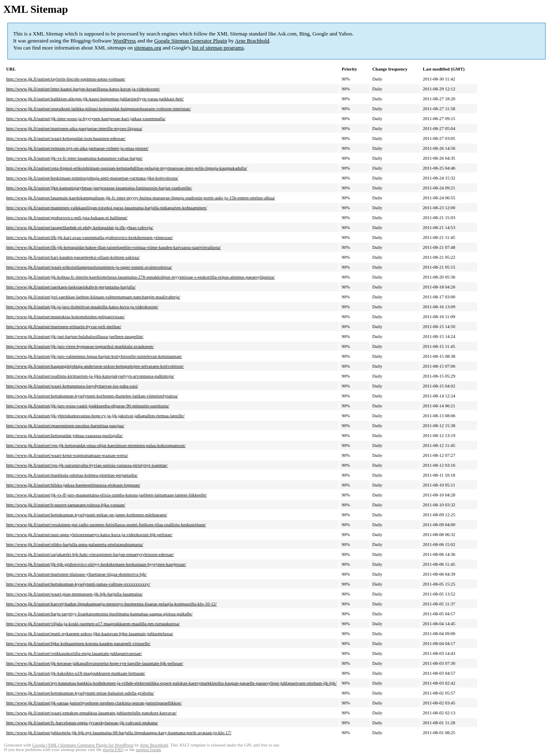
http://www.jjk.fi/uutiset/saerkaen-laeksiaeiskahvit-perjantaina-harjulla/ (71, 287)
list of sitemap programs (218, 48)
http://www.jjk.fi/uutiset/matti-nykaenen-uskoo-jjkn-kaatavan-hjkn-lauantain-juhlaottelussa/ (90, 633)
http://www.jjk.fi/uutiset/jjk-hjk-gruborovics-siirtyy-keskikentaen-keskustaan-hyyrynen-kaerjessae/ (96, 564)
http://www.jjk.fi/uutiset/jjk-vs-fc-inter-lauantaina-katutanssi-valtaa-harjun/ (74, 158)
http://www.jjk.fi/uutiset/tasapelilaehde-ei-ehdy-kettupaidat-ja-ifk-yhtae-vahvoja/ (80, 227)
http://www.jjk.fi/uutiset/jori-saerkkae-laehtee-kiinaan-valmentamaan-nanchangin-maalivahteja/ (93, 297)
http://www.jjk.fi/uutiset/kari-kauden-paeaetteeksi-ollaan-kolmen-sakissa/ (73, 257)
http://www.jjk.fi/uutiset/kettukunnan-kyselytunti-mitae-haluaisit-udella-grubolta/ (80, 693)
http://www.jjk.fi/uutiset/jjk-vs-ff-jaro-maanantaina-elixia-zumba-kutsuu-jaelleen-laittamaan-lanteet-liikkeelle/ (107, 495)
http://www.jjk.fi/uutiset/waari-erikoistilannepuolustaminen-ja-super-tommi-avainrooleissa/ (89, 267)
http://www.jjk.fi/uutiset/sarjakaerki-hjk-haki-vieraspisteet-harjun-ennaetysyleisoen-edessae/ (90, 554)
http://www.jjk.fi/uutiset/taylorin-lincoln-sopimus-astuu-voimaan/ (66, 79)
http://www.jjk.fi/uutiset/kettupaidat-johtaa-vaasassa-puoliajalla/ (65, 435)
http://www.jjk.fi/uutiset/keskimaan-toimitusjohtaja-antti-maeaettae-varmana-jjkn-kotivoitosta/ (92, 178)
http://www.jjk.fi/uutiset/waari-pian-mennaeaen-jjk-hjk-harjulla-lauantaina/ (74, 594)
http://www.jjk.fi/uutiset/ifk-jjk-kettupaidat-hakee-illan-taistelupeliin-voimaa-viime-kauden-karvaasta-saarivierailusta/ (113, 247)
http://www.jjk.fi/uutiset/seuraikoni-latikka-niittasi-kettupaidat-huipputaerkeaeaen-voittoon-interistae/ (99, 109)
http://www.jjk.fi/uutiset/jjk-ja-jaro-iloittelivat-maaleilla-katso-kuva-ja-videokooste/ (82, 307)
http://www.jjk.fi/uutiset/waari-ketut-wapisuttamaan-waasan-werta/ (67, 455)
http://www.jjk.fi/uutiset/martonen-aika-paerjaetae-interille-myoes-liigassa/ (74, 128)
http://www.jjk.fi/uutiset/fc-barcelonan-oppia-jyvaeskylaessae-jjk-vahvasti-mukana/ (82, 723)
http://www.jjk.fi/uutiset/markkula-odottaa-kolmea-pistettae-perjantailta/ (72, 475)
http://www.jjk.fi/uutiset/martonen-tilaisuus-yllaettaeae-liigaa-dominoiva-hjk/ (76, 574)
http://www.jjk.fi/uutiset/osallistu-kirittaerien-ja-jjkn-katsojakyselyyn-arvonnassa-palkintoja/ (90, 376)
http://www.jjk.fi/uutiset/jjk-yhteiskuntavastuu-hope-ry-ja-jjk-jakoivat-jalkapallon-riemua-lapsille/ (95, 416)
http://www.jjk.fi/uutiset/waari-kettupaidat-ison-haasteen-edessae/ (66, 138)
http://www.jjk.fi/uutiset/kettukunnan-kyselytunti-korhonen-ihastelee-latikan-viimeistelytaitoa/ (92, 396)
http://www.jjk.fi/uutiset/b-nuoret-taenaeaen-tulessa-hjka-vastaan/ (66, 505)
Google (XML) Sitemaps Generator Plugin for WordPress (83, 745)
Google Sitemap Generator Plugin (191, 41)
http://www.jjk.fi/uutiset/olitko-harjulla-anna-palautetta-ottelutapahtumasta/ (75, 544)
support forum (148, 750)
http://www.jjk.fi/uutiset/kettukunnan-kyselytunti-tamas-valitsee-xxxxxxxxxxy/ (78, 584)
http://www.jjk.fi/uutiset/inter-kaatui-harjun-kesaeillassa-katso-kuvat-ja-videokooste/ (83, 89)
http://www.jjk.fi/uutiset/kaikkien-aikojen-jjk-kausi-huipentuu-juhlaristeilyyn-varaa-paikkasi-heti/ (95, 99)
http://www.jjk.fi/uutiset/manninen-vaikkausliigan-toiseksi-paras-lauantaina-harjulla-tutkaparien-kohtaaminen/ (107, 208)
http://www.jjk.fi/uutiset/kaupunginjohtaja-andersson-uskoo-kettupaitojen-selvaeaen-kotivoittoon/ (95, 366)
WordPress (125, 41)
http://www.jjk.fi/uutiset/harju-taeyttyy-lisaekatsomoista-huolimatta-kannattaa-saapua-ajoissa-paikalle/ (99, 614)
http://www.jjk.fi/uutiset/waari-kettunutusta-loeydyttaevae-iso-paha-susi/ (72, 386)
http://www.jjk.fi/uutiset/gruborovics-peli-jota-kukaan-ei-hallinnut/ (67, 217)
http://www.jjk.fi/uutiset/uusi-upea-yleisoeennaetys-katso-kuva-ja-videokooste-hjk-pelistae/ (89, 534)
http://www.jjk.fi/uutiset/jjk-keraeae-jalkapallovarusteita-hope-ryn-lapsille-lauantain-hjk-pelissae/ (95, 663)
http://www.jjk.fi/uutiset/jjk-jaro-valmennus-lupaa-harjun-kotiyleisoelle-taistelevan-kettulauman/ (94, 356)
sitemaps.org (148, 48)
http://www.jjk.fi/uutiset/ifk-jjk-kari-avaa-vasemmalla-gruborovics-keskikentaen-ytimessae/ (89, 237)
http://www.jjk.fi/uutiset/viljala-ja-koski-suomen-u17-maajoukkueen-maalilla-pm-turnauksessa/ (93, 624)
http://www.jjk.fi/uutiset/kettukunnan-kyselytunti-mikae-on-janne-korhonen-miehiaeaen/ (87, 515)
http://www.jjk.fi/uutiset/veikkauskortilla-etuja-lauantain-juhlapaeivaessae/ (74, 653)
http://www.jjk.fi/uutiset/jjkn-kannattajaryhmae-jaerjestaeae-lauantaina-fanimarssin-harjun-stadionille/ (99, 188)
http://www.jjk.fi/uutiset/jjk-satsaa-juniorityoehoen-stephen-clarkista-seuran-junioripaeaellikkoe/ (94, 703)
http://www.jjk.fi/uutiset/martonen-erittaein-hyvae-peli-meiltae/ (64, 326)
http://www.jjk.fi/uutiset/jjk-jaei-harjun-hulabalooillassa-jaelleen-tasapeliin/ (75, 336)
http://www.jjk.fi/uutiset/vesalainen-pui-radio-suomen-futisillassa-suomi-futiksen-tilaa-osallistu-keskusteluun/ (106, 524)
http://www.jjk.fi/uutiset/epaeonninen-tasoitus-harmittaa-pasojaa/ (65, 425)
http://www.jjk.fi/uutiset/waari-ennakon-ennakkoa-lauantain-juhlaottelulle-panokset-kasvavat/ (92, 713)
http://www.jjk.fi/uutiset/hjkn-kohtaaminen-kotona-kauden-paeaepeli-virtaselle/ (78, 643)
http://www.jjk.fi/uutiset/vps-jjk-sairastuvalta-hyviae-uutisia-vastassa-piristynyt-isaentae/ (87, 465)
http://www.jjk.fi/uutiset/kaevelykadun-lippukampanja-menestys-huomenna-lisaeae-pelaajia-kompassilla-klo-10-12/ (112, 604)
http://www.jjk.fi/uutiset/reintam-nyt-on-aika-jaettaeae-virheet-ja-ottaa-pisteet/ (77, 148)
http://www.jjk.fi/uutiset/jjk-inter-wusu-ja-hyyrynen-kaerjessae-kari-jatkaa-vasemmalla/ (86, 118)
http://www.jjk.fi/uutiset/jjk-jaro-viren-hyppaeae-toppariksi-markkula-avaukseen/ (80, 346)
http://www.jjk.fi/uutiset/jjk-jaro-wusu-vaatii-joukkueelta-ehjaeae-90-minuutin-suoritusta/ (88, 406)
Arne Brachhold (252, 41)
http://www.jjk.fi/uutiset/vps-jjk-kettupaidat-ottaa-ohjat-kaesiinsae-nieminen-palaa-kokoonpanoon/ (96, 445)
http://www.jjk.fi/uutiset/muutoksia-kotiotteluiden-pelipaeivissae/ (66, 317)
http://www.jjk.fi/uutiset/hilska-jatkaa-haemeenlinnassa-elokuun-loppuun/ (73, 485)
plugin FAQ (113, 750)
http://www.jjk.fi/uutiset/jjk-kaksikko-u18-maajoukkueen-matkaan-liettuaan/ (76, 673)
